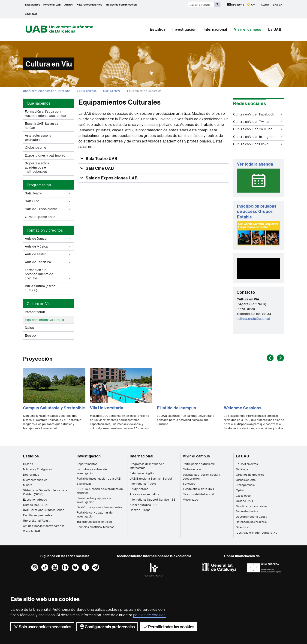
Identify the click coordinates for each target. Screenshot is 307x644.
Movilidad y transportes (252, 506)
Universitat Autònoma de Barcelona (47, 91)
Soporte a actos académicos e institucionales (37, 167)
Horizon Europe (140, 510)
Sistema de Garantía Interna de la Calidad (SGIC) (45, 492)
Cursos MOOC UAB (36, 505)
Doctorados (31, 475)
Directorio (236, 5)
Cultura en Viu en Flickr (258, 144)
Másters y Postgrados (38, 469)
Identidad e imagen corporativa (257, 533)
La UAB (275, 29)
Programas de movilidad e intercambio (147, 466)
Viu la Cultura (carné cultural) (40, 288)
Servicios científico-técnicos (96, 527)
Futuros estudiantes (89, 5)
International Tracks (143, 484)
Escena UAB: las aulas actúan (42, 126)
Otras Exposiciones (40, 217)
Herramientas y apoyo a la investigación (94, 500)
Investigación (184, 29)
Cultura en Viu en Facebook (258, 114)
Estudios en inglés (142, 473)
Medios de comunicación (121, 5)
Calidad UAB (244, 501)
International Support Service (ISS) (153, 500)
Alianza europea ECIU (144, 505)
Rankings (242, 469)
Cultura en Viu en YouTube (258, 129)
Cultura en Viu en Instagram (258, 137)
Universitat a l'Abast (36, 521)
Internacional (215, 29)
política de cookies (149, 615)
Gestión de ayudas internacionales (99, 507)
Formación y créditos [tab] (45, 230)
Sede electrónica (247, 511)
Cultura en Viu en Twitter (258, 122)
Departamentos (87, 464)
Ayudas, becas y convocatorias (44, 526)
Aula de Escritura (48, 262)
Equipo (30, 336)
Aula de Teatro (48, 254)
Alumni (69, 5)
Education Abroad (35, 500)
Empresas (31, 14)
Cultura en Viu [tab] (39, 304)
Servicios (189, 484)
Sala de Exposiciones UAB (111, 178)
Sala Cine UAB (99, 168)
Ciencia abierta (246, 480)
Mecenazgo (191, 500)
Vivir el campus (248, 29)
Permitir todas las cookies (169, 627)
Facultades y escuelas (38, 515)
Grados (28, 464)
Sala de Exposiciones (48, 209)
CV (251, 5)
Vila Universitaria (107, 408)
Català (265, 5)
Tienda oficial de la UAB (198, 489)
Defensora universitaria (251, 522)
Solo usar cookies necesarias (42, 627)
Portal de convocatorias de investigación (95, 514)
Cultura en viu (112, 91)
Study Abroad (139, 489)
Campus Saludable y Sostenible (54, 408)
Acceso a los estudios (144, 494)
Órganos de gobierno (250, 475)
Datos (30, 328)
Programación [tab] (39, 185)
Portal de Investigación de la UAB (99, 479)
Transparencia (245, 485)
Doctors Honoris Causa (252, 517)
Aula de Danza (48, 239)
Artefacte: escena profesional (38, 138)
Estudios (158, 29)
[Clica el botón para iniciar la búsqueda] (217, 5)
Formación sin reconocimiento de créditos (48, 274)
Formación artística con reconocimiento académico (45, 114)
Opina (240, 490)
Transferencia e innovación (94, 522)
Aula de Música (48, 246)
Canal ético (243, 496)
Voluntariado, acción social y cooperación (202, 477)
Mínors (28, 485)
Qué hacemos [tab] (39, 103)
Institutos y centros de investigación (92, 471)
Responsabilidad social (198, 494)
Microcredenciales (35, 480)
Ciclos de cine (36, 148)
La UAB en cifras (247, 464)
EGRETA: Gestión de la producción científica (100, 491)
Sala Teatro (48, 193)
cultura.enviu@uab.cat (253, 319)
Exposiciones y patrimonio (45, 155)
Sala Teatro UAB (101, 159)
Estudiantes (33, 5)
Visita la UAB (32, 531)
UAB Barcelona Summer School (44, 510)
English (278, 5)
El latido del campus (177, 408)
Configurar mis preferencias (107, 627)
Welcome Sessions (243, 408)
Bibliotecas (84, 484)
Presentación (35, 312)
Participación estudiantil (199, 464)
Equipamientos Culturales (45, 320)
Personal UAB (52, 5)
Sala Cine (48, 201)
